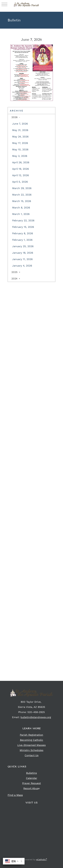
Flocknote (34, 855)
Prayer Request (31, 783)
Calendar (32, 778)
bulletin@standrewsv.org (36, 717)
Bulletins (31, 773)
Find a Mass (15, 795)
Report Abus (31, 788)
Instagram (28, 855)
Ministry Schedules (31, 750)
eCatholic (42, 859)
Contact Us (32, 755)
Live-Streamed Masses (31, 745)
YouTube (40, 855)
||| (4, 4)
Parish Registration (31, 735)
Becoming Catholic (32, 740)
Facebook (23, 855)
